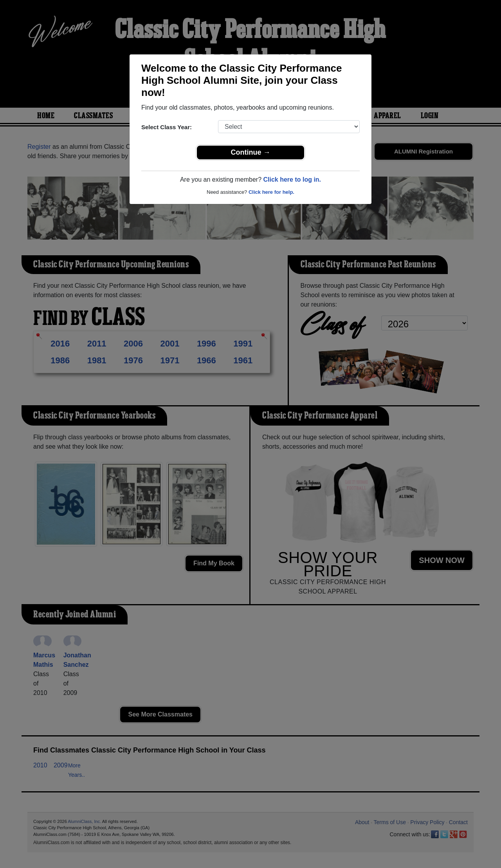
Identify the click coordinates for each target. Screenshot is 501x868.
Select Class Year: (167, 127)
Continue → (251, 152)
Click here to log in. (292, 180)
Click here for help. (271, 192)
